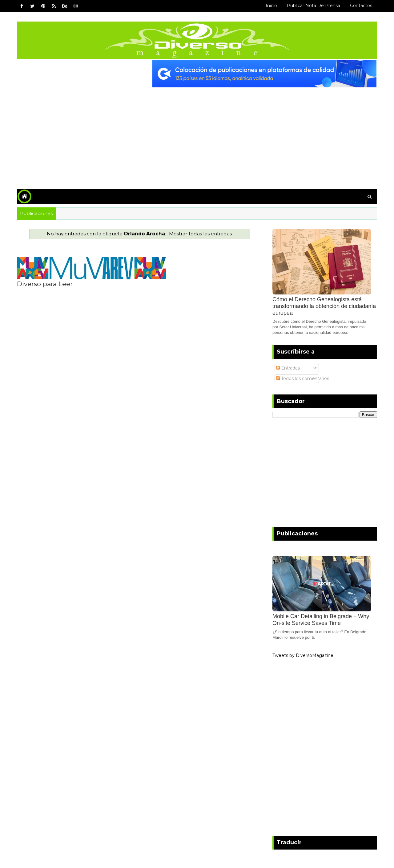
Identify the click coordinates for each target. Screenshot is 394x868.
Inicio (271, 6)
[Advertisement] (197, 134)
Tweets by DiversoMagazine (303, 655)
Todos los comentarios (303, 378)
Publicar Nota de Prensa (314, 6)
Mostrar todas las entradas (200, 234)
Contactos (361, 6)
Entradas (288, 368)
